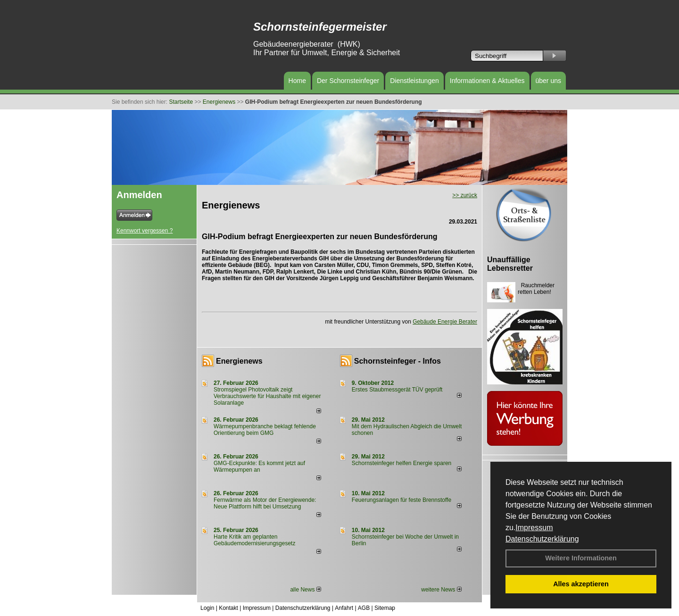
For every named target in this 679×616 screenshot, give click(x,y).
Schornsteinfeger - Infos (397, 361)
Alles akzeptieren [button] (581, 584)
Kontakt (228, 608)
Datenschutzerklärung (542, 539)
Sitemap (385, 608)
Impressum (534, 528)
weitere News (441, 590)
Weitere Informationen (581, 558)
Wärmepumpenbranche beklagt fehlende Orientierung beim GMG (265, 430)
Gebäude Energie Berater (445, 322)
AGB (364, 608)
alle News (305, 590)
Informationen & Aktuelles (487, 81)
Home (297, 81)
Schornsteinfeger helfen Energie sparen (402, 463)
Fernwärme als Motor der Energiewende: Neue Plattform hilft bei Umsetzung (265, 503)
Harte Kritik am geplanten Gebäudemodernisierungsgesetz (254, 540)
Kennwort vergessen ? (145, 231)
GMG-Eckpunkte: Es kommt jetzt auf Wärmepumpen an (259, 466)
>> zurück (465, 195)
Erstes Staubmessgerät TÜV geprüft (397, 390)
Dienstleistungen (414, 81)
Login (207, 608)
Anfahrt (344, 608)
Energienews (239, 361)
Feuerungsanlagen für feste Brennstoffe (402, 500)
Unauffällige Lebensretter (510, 264)
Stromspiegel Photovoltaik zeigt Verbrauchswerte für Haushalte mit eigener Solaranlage (267, 396)
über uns (548, 81)
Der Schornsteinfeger (348, 81)
